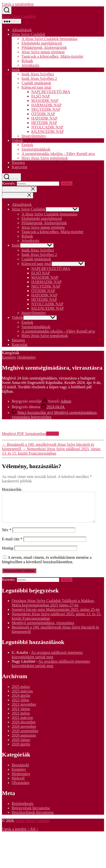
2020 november (24, 732)
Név (7, 536)
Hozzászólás (12, 489)
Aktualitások (22, 30)
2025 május (21, 693)
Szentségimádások (36, 149)
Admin (66, 401)
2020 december (24, 728)
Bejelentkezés (23, 809)
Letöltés (53, 434)
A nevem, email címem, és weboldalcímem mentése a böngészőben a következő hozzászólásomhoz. (47, 566)
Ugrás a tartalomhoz (18, 4)
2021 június (21, 715)
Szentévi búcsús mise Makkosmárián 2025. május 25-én (56, 615)
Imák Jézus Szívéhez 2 (39, 78)
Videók (17, 140)
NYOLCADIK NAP (47, 127)
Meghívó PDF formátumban (24, 434)
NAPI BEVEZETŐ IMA (51, 92)
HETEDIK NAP (44, 123)
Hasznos (18, 162)
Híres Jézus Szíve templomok (45, 158)
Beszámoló (20, 771)
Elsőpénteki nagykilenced (42, 43)
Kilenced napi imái (36, 87)
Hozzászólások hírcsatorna (33, 818)
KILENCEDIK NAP (48, 132)
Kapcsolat (20, 167)
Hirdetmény (27, 357)
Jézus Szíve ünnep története (43, 52)
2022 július (21, 706)
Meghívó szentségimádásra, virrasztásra (43, 629)
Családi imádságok (36, 83)
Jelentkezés (30, 65)
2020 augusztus (24, 741)
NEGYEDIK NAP (46, 109)
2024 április (21, 701)
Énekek (27, 145)
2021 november (24, 710)
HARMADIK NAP (46, 105)
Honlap (8, 554)
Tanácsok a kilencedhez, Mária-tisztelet (52, 56)
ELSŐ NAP (41, 96)
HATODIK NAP (44, 118)
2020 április (21, 750)
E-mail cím (12, 545)
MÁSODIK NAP (45, 101)
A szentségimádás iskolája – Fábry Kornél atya (58, 154)
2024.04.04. (56, 407)
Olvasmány (21, 789)
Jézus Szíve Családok (19, 16)
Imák (16, 70)
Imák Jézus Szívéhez (38, 74)
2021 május (21, 719)
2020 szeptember (25, 737)
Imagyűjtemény (34, 136)
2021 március (22, 723)
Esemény (9, 357)
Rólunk (27, 61)
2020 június (21, 746)
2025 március (22, 697)
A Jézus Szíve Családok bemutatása (49, 39)
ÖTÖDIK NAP (43, 114)
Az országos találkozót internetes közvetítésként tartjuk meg (47, 661)
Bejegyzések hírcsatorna (31, 814)
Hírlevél (18, 784)
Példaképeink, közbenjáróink (44, 48)
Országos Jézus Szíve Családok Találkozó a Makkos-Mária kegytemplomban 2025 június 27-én (53, 609)
